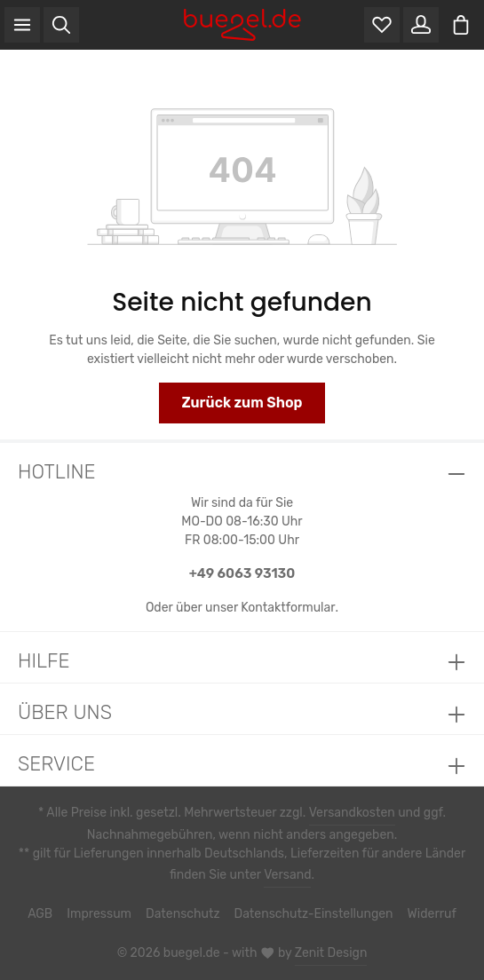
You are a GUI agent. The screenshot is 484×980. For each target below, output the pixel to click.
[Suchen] (61, 25)
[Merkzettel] (382, 25)
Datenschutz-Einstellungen (311, 914)
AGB (51, 914)
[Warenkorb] (461, 25)
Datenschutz (188, 914)
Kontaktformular (287, 607)
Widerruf (423, 914)
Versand (286, 875)
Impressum (109, 914)
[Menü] (22, 25)
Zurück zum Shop (242, 403)
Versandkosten (349, 813)
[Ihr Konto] (421, 25)
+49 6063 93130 (242, 573)
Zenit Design (327, 953)
